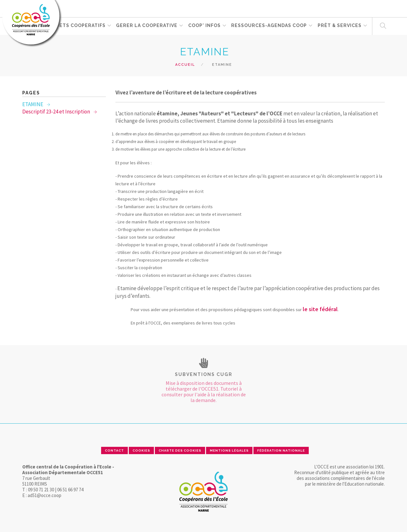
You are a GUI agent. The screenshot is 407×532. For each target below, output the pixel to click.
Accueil (185, 65)
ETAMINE (33, 104)
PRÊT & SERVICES (340, 26)
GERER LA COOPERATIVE (147, 26)
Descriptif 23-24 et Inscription (57, 112)
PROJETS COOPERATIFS (76, 26)
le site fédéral (320, 309)
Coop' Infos (205, 26)
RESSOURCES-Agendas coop (270, 26)
